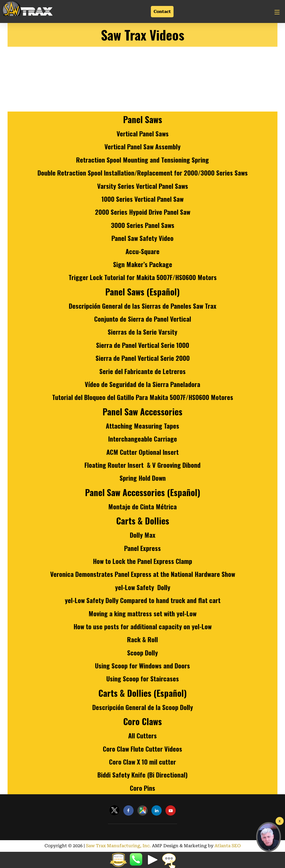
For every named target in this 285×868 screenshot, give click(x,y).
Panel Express (142, 548)
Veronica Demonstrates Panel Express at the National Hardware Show (143, 574)
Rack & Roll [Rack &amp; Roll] (142, 639)
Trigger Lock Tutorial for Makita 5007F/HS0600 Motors (143, 277)
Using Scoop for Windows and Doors (142, 665)
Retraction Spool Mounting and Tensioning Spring (142, 160)
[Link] (27, 9)
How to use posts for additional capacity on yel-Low (142, 626)
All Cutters (142, 735)
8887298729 (137, 860)
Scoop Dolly (142, 652)
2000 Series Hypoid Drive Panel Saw (143, 212)
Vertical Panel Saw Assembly (142, 146)
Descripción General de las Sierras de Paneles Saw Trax (143, 306)
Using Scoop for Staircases (143, 678)
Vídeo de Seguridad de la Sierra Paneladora (142, 384)
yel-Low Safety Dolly (143, 587)
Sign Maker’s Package (143, 264)
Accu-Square (142, 251)
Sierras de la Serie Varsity (142, 332)
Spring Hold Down (143, 478)
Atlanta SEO (223, 846)
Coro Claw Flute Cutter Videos (142, 749)
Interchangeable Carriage (143, 439)
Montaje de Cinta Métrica (142, 506)
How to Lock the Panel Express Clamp (142, 561)
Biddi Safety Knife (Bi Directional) (142, 775)
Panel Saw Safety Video (142, 238)
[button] (269, 837)
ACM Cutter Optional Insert (142, 452)
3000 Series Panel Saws (143, 225)
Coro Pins (142, 788)
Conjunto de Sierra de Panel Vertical (143, 319)
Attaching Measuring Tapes (142, 426)
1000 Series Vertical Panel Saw (142, 199)
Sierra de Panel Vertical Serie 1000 (143, 345)
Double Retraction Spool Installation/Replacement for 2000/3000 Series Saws (143, 173)
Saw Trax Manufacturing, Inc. (120, 846)
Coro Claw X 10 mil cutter (142, 762)
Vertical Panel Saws (143, 133)
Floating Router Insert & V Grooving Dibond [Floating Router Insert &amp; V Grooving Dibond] (142, 465)
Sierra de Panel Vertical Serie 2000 (143, 358)
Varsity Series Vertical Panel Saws (143, 186)
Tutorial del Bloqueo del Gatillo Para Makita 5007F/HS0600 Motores (143, 397)
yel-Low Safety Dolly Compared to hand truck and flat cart (143, 600)
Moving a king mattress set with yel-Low (142, 613)
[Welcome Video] (280, 821)
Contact (162, 11)
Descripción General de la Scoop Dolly (143, 707)
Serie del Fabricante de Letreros (142, 371)
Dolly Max (143, 535)
